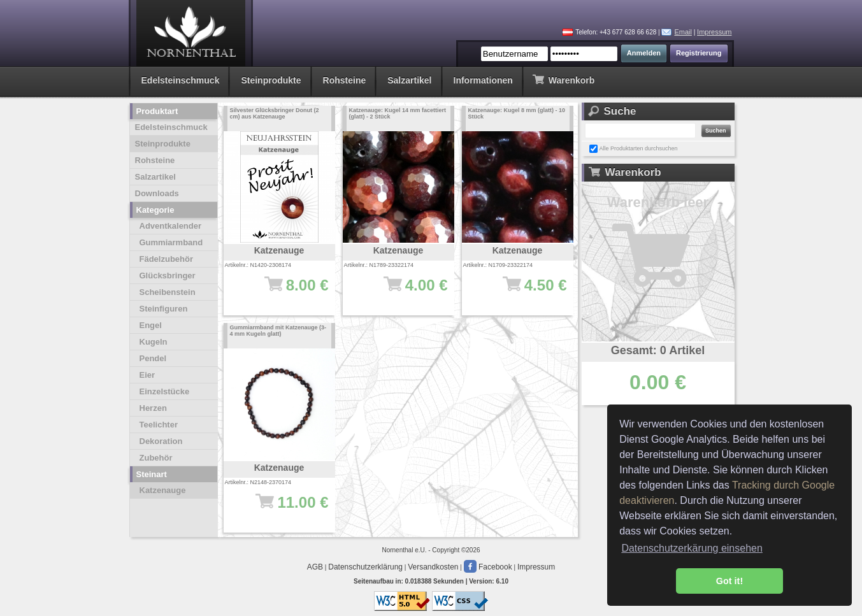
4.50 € (524, 291)
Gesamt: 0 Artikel (658, 350)
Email (683, 32)
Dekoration (161, 441)
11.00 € (286, 508)
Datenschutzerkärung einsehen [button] (692, 548)
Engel (151, 325)
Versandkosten (433, 567)
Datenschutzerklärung (365, 567)
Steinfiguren (164, 309)
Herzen (153, 408)
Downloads (157, 193)
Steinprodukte (271, 80)
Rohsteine (345, 80)
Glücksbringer (168, 276)
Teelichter (159, 425)
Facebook (488, 567)
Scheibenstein (168, 292)
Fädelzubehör (167, 259)
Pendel (153, 358)
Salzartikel (409, 80)
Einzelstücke (165, 391)
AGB (315, 567)
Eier (147, 375)
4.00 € (405, 291)
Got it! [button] (729, 581)
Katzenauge (163, 490)
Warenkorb (564, 79)
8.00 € (286, 291)
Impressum (714, 32)
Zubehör (156, 458)
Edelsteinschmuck (181, 80)
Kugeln (154, 342)
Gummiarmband (171, 242)
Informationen (483, 80)
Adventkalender (171, 226)
